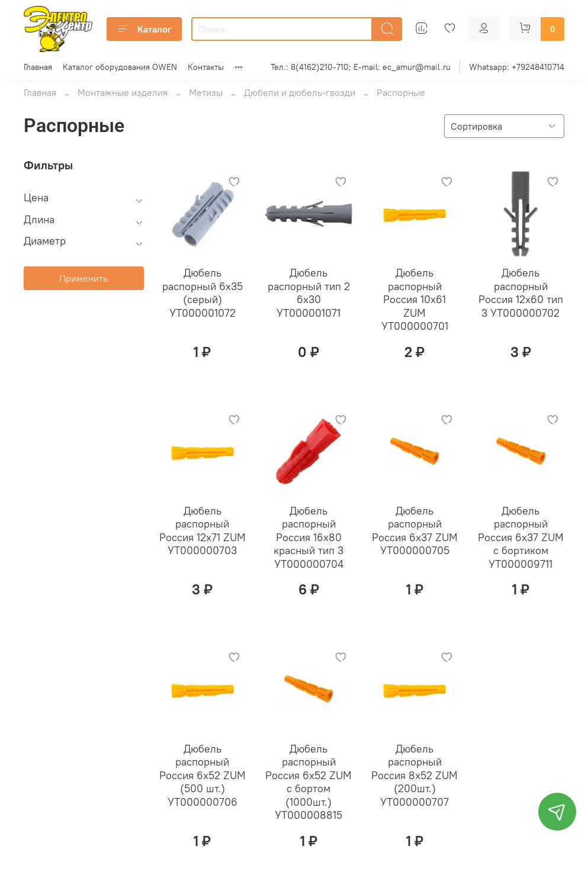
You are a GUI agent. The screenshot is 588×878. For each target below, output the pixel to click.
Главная (38, 67)
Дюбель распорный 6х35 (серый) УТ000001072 (203, 293)
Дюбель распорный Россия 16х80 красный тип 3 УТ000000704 (309, 537)
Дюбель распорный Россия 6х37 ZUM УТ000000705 (415, 531)
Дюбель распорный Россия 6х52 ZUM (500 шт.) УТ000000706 (203, 775)
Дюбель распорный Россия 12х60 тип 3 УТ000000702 (521, 293)
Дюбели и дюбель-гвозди (300, 92)
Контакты (206, 67)
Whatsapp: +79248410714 (517, 67)
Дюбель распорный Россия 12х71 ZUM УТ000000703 (203, 531)
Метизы (206, 92)
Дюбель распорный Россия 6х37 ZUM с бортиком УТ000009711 (521, 537)
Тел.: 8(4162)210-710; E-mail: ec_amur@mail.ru (361, 67)
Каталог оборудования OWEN (120, 67)
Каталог (144, 29)
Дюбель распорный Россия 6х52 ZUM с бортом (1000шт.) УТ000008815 (309, 782)
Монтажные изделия (123, 92)
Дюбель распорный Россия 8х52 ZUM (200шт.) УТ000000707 (415, 775)
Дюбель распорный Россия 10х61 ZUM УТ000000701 (415, 299)
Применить (83, 278)
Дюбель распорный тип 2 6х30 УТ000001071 (309, 293)
